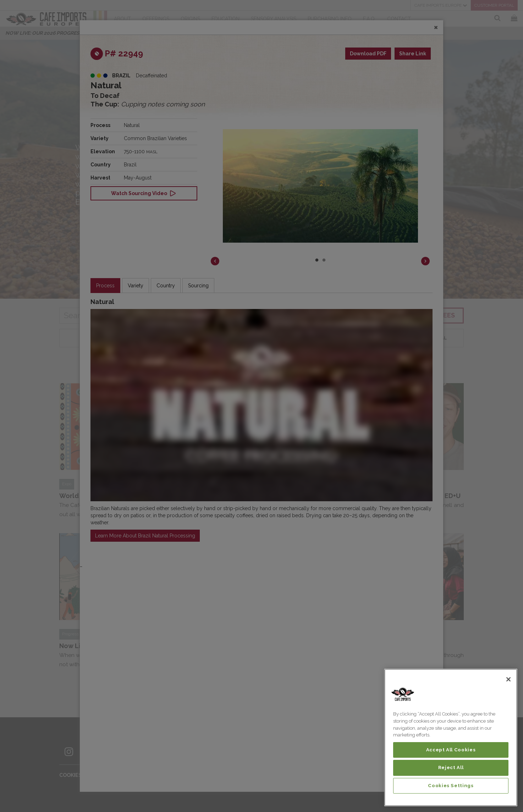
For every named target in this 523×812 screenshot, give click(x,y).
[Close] (508, 679)
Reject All (451, 767)
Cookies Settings (451, 786)
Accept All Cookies (451, 750)
